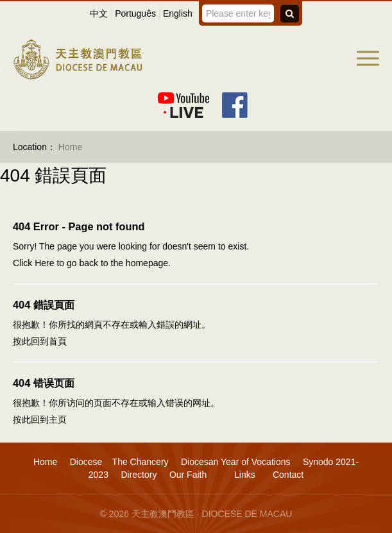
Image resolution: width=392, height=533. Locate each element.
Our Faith (188, 475)
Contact (288, 475)
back (89, 263)
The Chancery (141, 462)
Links (243, 475)
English (178, 13)
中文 (99, 13)
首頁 (58, 341)
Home (45, 462)
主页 (58, 419)
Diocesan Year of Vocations (235, 462)
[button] (368, 58)
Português (135, 13)
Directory (139, 475)
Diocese (86, 462)
